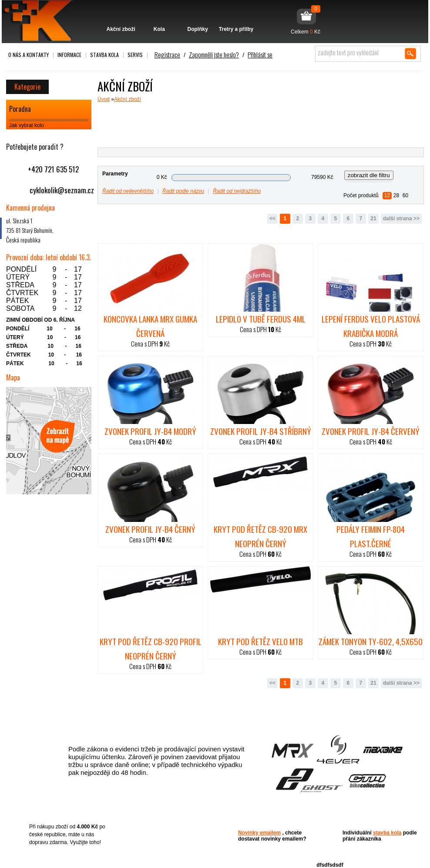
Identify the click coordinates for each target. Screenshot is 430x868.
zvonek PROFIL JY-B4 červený (371, 431)
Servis (135, 55)
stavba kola (387, 833)
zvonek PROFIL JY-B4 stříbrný (261, 431)
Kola (159, 16)
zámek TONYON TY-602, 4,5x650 (371, 641)
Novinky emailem (259, 833)
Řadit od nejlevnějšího (128, 191)
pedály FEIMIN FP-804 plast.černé (371, 536)
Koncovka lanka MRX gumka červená (150, 326)
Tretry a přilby (236, 16)
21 (373, 219)
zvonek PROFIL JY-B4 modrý (150, 431)
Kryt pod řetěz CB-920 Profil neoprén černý (151, 648)
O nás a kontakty (29, 55)
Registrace (167, 54)
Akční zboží (121, 16)
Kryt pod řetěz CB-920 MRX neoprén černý (260, 536)
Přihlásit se (260, 54)
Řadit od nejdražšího (237, 191)
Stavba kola (104, 55)
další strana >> (401, 219)
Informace (69, 55)
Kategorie (27, 87)
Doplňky (198, 16)
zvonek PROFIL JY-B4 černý (150, 529)
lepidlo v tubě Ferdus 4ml (261, 319)
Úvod (104, 99)
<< (272, 219)
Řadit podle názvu (183, 191)
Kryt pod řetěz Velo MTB (260, 641)
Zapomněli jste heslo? (214, 54)
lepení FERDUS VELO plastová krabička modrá (371, 326)
